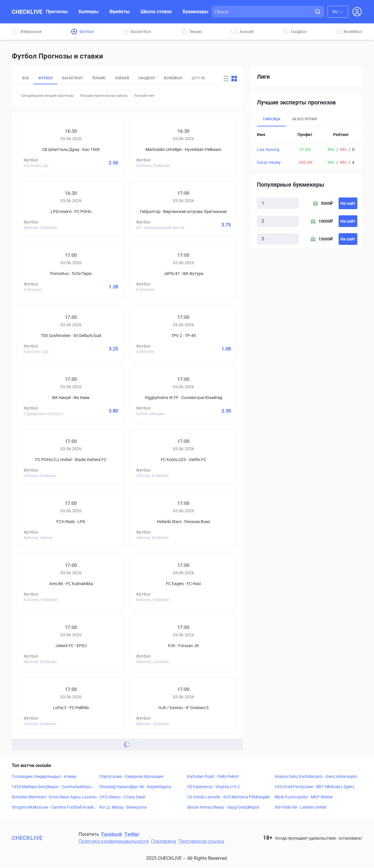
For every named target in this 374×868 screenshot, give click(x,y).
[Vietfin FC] (216, 446)
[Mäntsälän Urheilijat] (151, 136)
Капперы (89, 12)
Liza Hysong (268, 149)
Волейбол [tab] (190, 79)
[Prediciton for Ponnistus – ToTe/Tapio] (71, 272)
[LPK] (103, 508)
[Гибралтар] (151, 198)
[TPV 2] (151, 322)
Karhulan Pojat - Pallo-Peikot (213, 778)
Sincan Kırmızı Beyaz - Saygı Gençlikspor (223, 808)
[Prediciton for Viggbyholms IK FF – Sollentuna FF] (183, 396)
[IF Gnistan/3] (216, 694)
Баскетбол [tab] (77, 79)
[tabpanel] (307, 148)
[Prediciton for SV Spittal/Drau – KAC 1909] (71, 148)
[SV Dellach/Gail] (103, 322)
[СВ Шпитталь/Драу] (38, 136)
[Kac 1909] (103, 136)
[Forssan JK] (216, 632)
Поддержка (164, 842)
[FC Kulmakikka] (103, 570)
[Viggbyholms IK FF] (151, 384)
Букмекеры (195, 12)
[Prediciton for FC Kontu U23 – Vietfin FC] (183, 458)
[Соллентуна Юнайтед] (216, 384)
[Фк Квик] (103, 384)
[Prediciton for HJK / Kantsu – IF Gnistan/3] (183, 706)
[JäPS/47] (151, 260)
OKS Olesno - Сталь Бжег (123, 798)
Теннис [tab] (107, 79)
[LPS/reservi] (38, 198)
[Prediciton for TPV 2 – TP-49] (183, 334)
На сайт (348, 203)
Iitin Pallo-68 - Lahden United (301, 808)
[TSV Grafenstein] (38, 322)
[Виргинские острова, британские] (216, 198)
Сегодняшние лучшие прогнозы (47, 97)
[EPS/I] (103, 632)
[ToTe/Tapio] (103, 260)
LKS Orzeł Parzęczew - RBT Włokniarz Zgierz (315, 788)
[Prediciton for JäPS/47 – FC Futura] (183, 272)
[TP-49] (216, 322)
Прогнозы (57, 12)
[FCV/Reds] (38, 508)
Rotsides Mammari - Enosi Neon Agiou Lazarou (54, 798)
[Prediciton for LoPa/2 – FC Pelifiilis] (71, 706)
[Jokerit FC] (38, 632)
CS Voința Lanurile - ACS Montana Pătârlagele (228, 798)
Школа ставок (156, 12)
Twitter (132, 835)
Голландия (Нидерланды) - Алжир (44, 778)
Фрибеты (120, 12)
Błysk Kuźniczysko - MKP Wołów (304, 798)
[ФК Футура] (216, 260)
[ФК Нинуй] (38, 384)
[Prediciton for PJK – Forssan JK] (183, 644)
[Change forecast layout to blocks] (234, 79)
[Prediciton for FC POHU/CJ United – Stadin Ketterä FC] (71, 458)
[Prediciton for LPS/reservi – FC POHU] (71, 210)
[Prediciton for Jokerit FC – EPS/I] (71, 644)
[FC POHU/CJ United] (38, 446)
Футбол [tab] (48, 79)
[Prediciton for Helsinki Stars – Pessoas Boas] (183, 520)
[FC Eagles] (151, 570)
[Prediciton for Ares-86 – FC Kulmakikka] (71, 582)
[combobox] (338, 12)
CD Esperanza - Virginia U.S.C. (214, 788)
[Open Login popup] (357, 12)
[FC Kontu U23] (151, 446)
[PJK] (151, 632)
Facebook (112, 835)
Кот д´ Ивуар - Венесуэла (123, 808)
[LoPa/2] (38, 694)
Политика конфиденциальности (114, 842)
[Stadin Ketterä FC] (103, 446)
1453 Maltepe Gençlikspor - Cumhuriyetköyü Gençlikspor (53, 788)
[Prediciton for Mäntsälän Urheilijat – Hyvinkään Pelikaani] (183, 148)
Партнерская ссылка (201, 842)
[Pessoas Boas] (216, 508)
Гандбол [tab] (160, 79)
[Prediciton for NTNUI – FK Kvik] (71, 396)
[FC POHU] (103, 198)
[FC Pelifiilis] (103, 694)
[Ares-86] (38, 570)
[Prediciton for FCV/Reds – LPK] (71, 520)
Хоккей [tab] (133, 79)
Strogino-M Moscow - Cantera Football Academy (53, 809)
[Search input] (263, 12)
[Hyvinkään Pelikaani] (216, 136)
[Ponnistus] (38, 260)
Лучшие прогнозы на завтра (104, 97)
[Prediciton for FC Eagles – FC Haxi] (183, 582)
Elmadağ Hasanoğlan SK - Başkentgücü (135, 788)
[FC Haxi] (216, 570)
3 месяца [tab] (273, 119)
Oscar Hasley (269, 162)
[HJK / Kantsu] (151, 694)
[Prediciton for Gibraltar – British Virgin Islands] (183, 210)
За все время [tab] (308, 119)
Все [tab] (26, 79)
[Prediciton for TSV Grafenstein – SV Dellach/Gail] (71, 334)
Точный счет (144, 97)
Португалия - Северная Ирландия (131, 778)
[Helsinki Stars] (151, 508)
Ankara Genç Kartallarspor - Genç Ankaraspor (316, 778)
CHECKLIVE (27, 12)
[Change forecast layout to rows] (226, 79)
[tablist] (118, 79)
